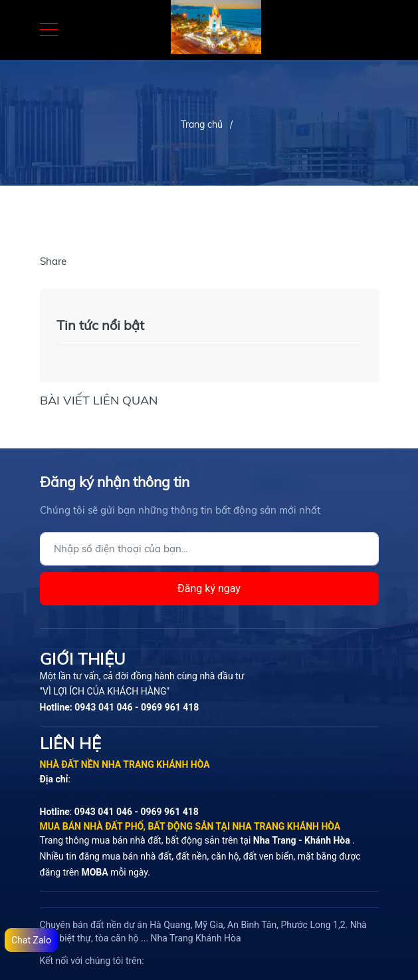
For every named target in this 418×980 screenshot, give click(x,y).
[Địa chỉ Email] (209, 549)
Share (53, 261)
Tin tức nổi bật (100, 325)
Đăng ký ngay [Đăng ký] (209, 588)
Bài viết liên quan (99, 400)
